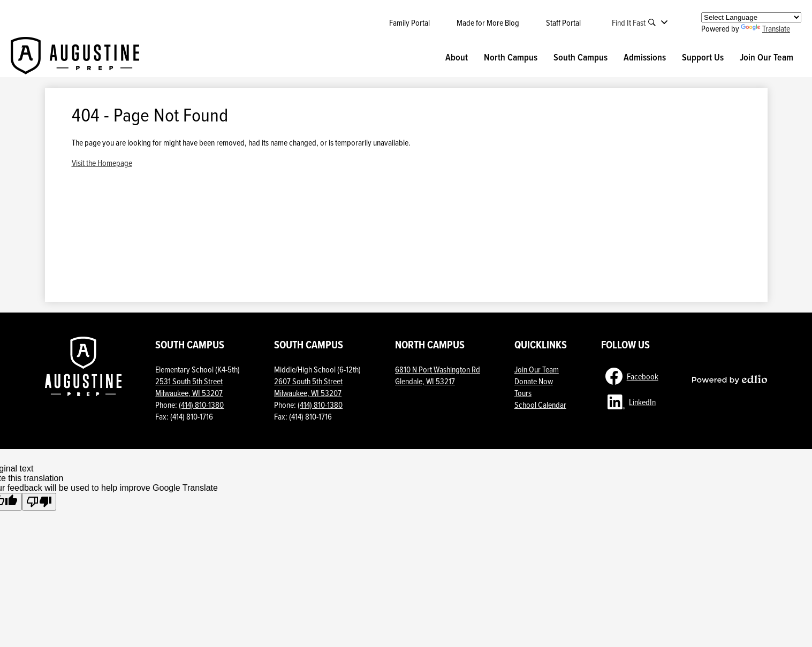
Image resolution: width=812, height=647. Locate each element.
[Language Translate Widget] (751, 17)
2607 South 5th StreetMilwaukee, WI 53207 (308, 387)
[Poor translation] (39, 502)
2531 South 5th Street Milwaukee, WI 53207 (189, 387)
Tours (523, 393)
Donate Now (534, 381)
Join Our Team (537, 369)
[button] (457, 57)
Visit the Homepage (102, 163)
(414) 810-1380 (201, 405)
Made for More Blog (488, 22)
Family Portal (409, 22)
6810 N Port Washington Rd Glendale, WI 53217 (438, 375)
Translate (765, 28)
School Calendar (540, 405)
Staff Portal (563, 22)
